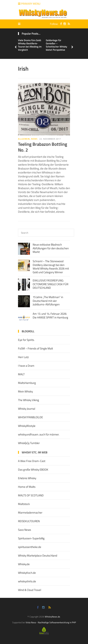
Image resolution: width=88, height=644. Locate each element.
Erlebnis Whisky (27, 478)
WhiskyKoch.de (27, 573)
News (34, 139)
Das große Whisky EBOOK (33, 470)
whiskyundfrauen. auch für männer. (39, 434)
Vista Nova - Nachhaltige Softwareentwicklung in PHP (51, 622)
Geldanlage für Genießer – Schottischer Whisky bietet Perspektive (56, 45)
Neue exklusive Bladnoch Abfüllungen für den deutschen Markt (51, 248)
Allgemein (24, 139)
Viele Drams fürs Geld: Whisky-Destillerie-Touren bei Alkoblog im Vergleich (30, 45)
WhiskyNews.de (52, 617)
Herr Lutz (23, 357)
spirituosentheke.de (30, 547)
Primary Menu (29, 4)
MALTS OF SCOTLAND (31, 495)
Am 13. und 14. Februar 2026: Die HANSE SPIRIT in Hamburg (50, 316)
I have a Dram (26, 366)
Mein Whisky (25, 391)
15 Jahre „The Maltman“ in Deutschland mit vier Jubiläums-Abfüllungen (48, 301)
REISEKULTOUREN (29, 521)
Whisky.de (24, 564)
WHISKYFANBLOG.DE (30, 417)
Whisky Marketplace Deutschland (38, 556)
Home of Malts (27, 487)
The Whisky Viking (28, 400)
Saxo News (25, 530)
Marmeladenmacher (30, 513)
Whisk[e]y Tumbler (29, 443)
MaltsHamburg (27, 383)
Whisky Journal (27, 409)
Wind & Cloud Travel (30, 590)
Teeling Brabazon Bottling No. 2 (43, 147)
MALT (21, 374)
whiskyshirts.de (27, 581)
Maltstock (24, 504)
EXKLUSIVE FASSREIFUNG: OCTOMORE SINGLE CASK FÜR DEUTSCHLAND (50, 284)
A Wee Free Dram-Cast (32, 461)
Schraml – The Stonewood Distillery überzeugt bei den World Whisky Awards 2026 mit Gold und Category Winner (51, 267)
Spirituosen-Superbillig (31, 538)
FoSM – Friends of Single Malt (35, 348)
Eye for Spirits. (26, 340)
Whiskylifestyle (27, 426)
